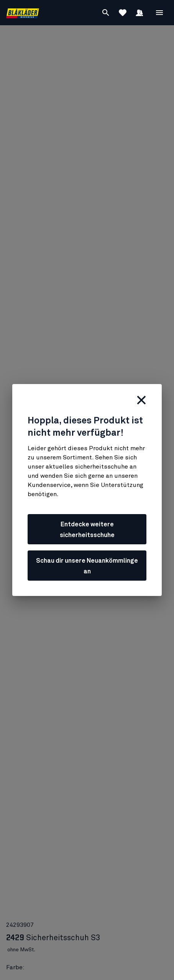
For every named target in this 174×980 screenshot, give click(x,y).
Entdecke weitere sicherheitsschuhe (87, 530)
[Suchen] (106, 13)
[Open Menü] (159, 13)
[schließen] (141, 400)
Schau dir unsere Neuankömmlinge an (87, 566)
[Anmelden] (140, 13)
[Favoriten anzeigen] (123, 13)
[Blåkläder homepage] (23, 13)
